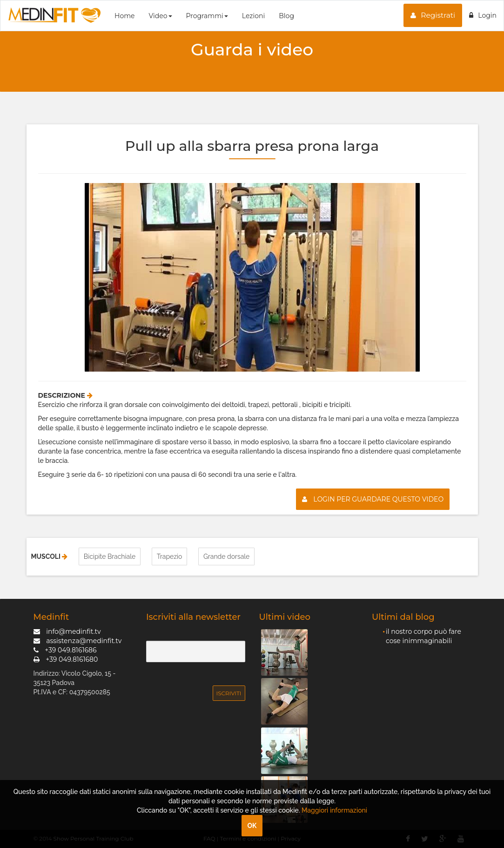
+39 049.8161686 (65, 650)
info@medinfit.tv (67, 631)
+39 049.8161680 (66, 659)
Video (160, 16)
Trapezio (170, 556)
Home (124, 16)
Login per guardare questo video (373, 499)
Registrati (433, 15)
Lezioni (253, 16)
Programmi (207, 16)
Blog (286, 16)
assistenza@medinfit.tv (78, 640)
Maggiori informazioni (334, 810)
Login (483, 15)
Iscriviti (229, 693)
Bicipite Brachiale (110, 556)
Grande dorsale (227, 556)
